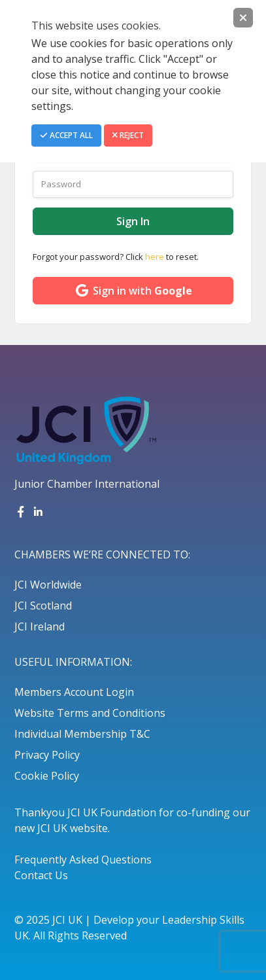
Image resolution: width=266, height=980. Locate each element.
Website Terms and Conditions (90, 713)
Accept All (66, 135)
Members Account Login (74, 692)
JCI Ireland (40, 626)
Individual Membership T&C (82, 734)
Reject (128, 135)
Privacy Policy (47, 755)
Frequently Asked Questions (83, 860)
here (155, 257)
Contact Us (41, 875)
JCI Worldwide (48, 585)
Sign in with (133, 291)
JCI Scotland (43, 606)
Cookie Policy (47, 776)
